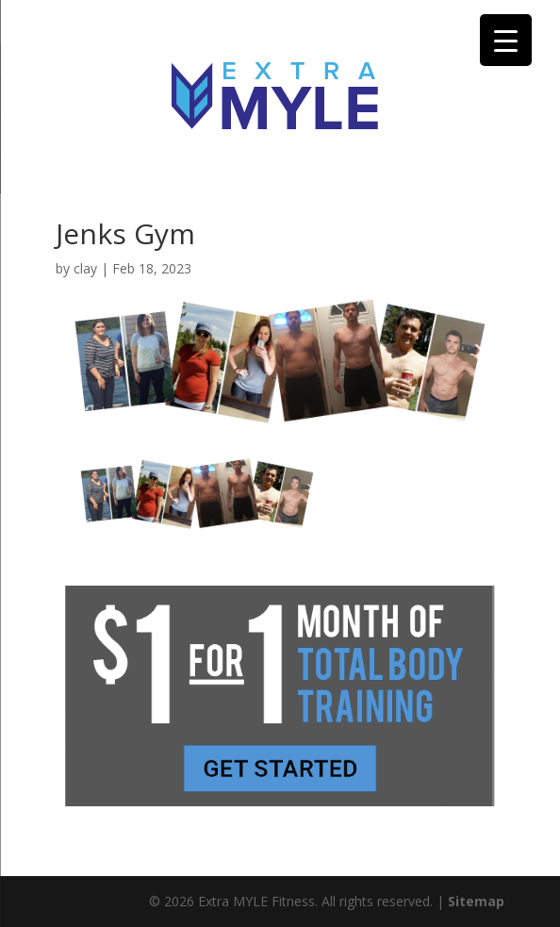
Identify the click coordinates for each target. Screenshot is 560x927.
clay (85, 268)
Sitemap (476, 901)
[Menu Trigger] (506, 40)
